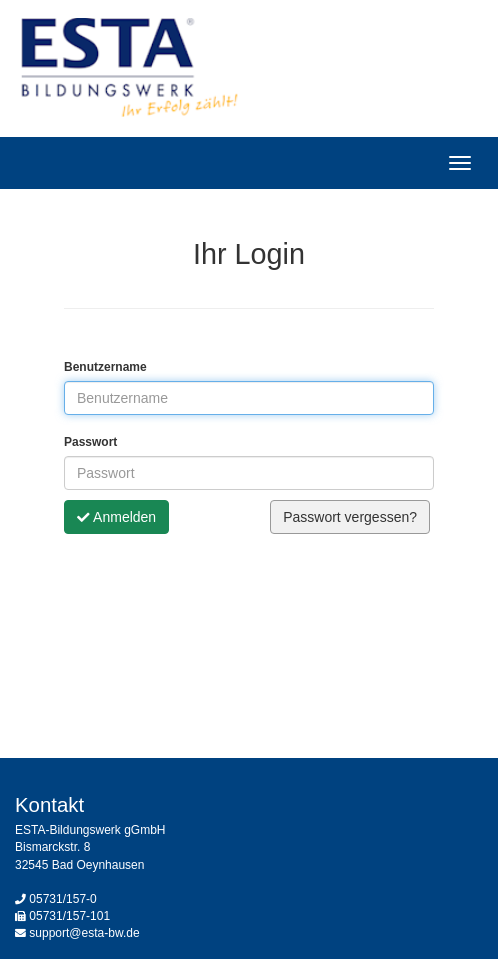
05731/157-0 (62, 899)
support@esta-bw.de (84, 933)
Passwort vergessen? (350, 517)
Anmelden (116, 517)
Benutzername (105, 367)
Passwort (90, 442)
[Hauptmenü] (460, 163)
